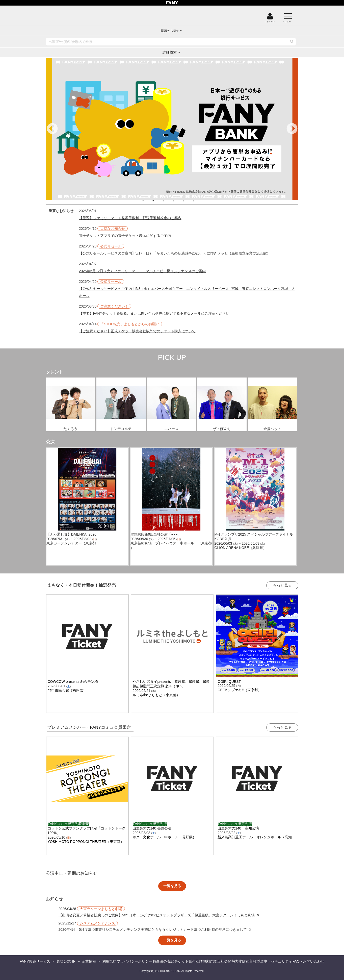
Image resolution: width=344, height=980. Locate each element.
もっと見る (282, 585)
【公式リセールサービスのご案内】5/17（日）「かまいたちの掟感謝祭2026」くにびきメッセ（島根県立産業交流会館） (175, 253)
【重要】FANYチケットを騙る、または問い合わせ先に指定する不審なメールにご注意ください (154, 313)
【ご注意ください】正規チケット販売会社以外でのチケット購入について (137, 331)
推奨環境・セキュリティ (273, 961)
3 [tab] (168, 201)
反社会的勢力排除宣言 (235, 961)
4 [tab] (178, 201)
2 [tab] (158, 201)
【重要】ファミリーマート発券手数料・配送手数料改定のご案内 (130, 218)
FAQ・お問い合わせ (308, 961)
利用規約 (109, 961)
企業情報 (89, 961)
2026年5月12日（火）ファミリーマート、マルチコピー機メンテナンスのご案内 (142, 271)
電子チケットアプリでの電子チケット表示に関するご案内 (125, 236)
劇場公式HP (66, 961)
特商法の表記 (163, 961)
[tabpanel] (172, 129)
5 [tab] (189, 201)
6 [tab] (199, 201)
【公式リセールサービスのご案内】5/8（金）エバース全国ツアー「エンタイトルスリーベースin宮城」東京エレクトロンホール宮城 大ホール (187, 292)
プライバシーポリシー (135, 961)
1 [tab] (148, 201)
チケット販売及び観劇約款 (196, 961)
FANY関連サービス (35, 961)
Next (292, 129)
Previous (52, 129)
